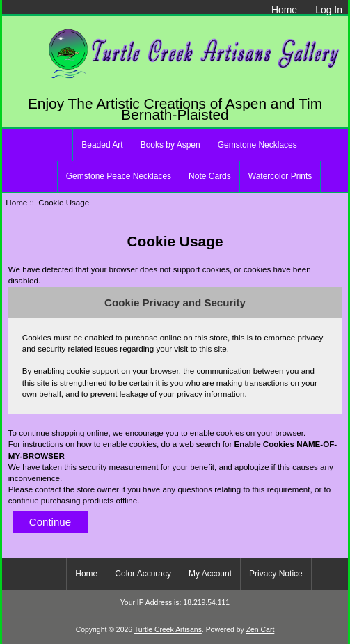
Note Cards (210, 176)
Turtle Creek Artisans (168, 630)
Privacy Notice (276, 574)
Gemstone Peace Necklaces (119, 176)
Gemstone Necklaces (257, 145)
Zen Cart (261, 630)
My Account (210, 574)
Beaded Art (102, 145)
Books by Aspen (170, 145)
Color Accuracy (143, 574)
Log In (329, 10)
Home (284, 10)
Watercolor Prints (280, 176)
